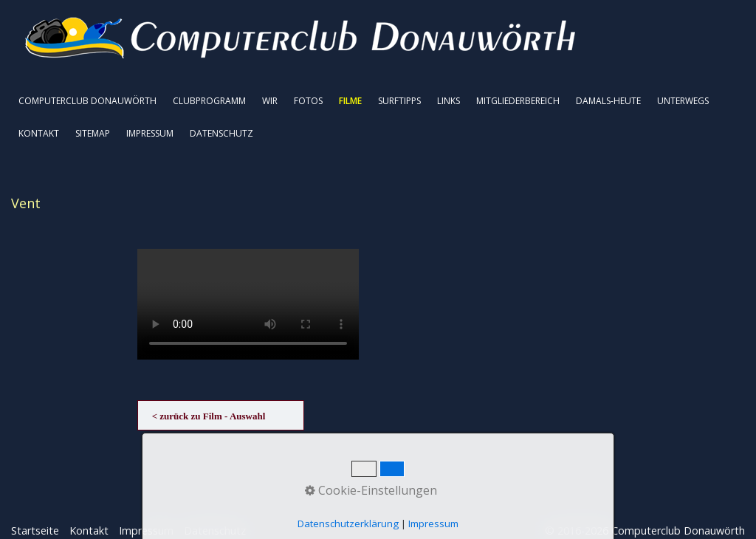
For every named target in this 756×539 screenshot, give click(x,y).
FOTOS (308, 101)
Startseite (35, 531)
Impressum (146, 531)
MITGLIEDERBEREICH (518, 101)
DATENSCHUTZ (221, 133)
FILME (350, 101)
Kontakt (89, 531)
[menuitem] (88, 101)
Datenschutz (215, 531)
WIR (270, 101)
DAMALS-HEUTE (608, 101)
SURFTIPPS (399, 101)
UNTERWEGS (683, 101)
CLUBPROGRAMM (209, 101)
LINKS (449, 101)
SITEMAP (93, 133)
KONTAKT (39, 133)
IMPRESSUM (150, 133)
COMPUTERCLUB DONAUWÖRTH (87, 101)
